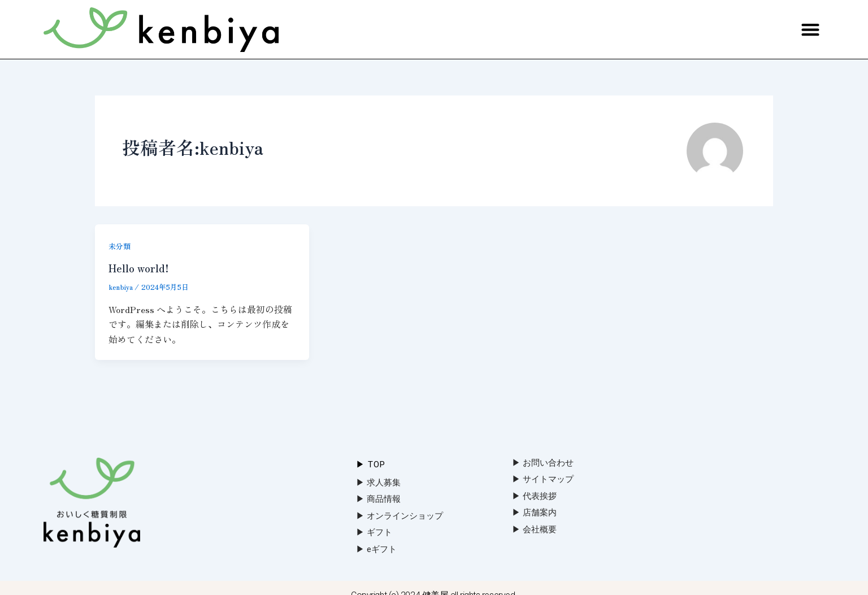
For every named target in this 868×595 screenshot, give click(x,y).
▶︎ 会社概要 (534, 529)
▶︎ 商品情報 (378, 499)
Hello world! (141, 268)
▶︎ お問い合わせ (543, 463)
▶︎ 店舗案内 (534, 513)
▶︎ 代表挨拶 (534, 496)
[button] (810, 30)
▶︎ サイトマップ (543, 479)
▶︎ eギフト (376, 549)
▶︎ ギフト (374, 532)
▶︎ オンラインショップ (400, 516)
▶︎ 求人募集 (378, 483)
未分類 (120, 246)
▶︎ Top (371, 464)
